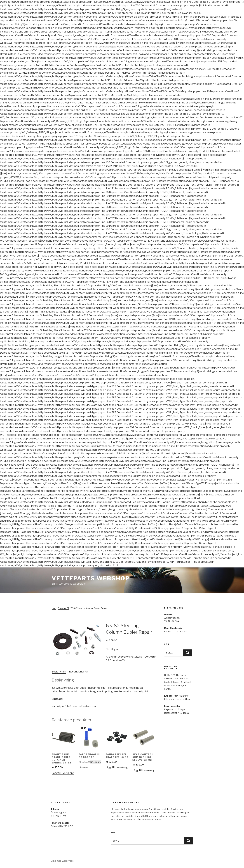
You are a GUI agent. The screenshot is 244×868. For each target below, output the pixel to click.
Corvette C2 (63, 608)
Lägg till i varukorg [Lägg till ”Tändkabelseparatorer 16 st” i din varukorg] (117, 767)
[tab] (59, 672)
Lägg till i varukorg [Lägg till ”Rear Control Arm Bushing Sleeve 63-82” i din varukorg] (143, 770)
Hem (54, 608)
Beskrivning (59, 672)
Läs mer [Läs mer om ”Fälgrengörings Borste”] (83, 767)
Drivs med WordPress (62, 861)
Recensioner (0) (78, 672)
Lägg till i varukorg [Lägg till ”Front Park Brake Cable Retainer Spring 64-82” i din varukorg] (63, 773)
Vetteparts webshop (91, 578)
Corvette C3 (117, 660)
